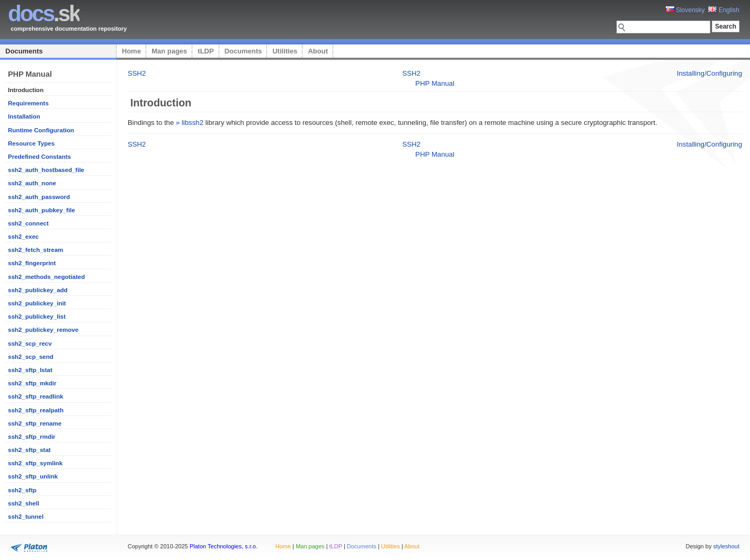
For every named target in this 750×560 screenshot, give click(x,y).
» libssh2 (190, 123)
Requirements (28, 103)
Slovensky (685, 10)
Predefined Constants (39, 157)
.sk (44, 13)
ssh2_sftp (22, 490)
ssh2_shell (24, 503)
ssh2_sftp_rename (35, 423)
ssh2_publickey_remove (43, 330)
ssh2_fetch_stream (35, 250)
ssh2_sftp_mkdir (32, 383)
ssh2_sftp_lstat (30, 370)
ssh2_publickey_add (38, 290)
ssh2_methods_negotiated (46, 277)
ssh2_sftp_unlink (33, 476)
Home (131, 51)
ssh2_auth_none (32, 183)
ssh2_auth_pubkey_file (42, 210)
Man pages (169, 51)
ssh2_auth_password (39, 197)
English (724, 10)
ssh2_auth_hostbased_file (46, 170)
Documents (24, 51)
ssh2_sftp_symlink (35, 463)
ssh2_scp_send (31, 357)
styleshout (726, 546)
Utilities (285, 51)
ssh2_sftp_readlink (35, 396)
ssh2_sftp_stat (29, 450)
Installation (24, 116)
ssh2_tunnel (26, 517)
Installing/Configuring (709, 73)
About (318, 51)
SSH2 (137, 73)
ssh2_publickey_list (37, 317)
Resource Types (31, 143)
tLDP (206, 51)
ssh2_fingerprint (32, 263)
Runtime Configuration (41, 130)
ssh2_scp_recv (30, 344)
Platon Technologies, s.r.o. (224, 546)
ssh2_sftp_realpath (36, 410)
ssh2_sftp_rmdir (32, 437)
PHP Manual (435, 83)
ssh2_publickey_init (37, 303)
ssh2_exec (23, 237)
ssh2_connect (28, 223)
